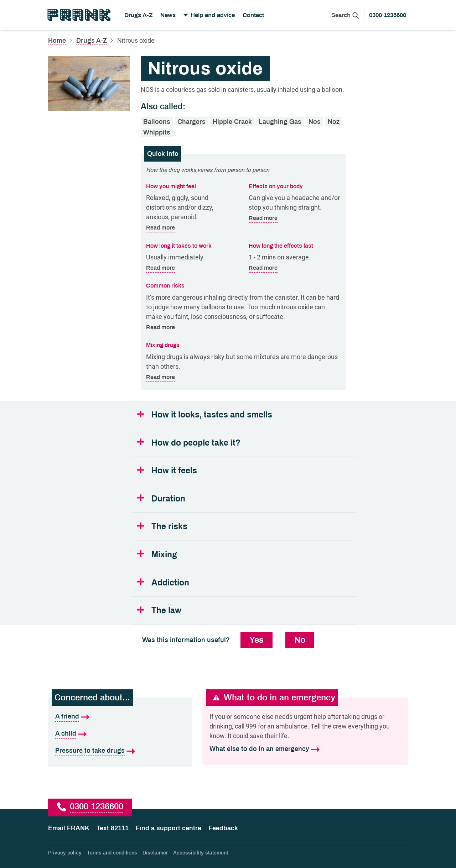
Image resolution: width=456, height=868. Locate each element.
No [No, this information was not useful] (300, 640)
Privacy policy (65, 853)
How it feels (174, 471)
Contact (253, 15)
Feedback (223, 828)
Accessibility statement (201, 853)
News (168, 15)
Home (57, 41)
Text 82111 (113, 828)
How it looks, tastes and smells (212, 415)
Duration (168, 499)
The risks (169, 527)
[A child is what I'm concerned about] (120, 734)
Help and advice (213, 15)
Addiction (170, 583)
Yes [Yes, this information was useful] (256, 640)
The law (166, 611)
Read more (160, 228)
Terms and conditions (112, 853)
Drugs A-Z (138, 15)
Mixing (164, 555)
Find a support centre (169, 828)
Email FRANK (69, 828)
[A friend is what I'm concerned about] (120, 717)
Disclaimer (155, 853)
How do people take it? (196, 443)
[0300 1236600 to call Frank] (388, 15)
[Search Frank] (345, 15)
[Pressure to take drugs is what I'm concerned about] (120, 751)
